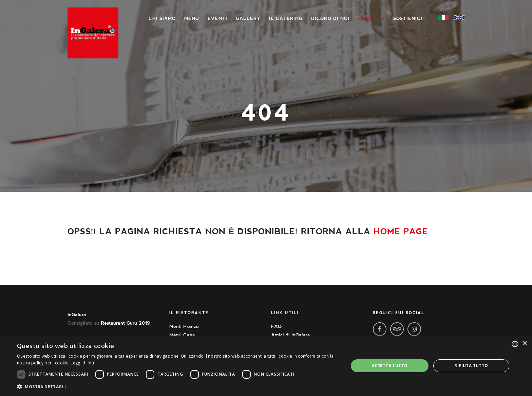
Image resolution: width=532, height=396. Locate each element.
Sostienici (408, 19)
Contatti (371, 19)
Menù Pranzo (184, 326)
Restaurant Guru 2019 (125, 323)
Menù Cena (182, 335)
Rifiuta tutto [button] (471, 366)
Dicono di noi (330, 19)
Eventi (217, 19)
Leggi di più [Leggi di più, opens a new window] (82, 363)
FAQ (276, 326)
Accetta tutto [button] (389, 366)
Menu (192, 19)
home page (401, 231)
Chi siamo (162, 19)
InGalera (77, 314)
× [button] (524, 344)
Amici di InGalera (291, 335)
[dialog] (266, 366)
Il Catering (286, 19)
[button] (178, 387)
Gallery (248, 19)
